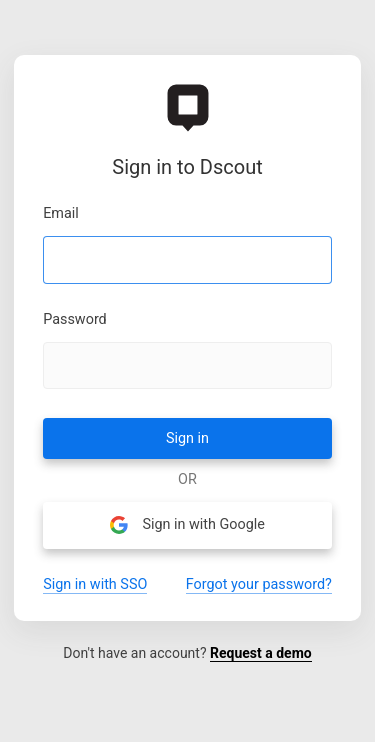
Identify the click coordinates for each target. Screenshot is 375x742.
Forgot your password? (259, 584)
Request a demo (261, 653)
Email (61, 214)
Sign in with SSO (95, 584)
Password (75, 320)
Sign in (187, 438)
